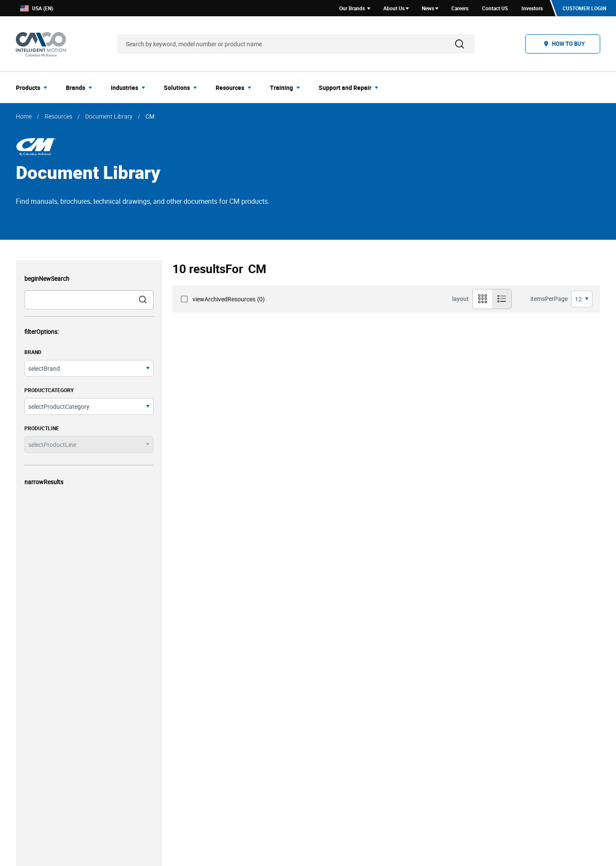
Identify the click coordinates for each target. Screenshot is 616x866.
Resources (58, 116)
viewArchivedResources (229, 299)
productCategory (49, 390)
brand (33, 352)
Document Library (109, 116)
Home (24, 116)
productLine (42, 428)
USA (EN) (37, 8)
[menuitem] (34, 87)
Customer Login (584, 8)
